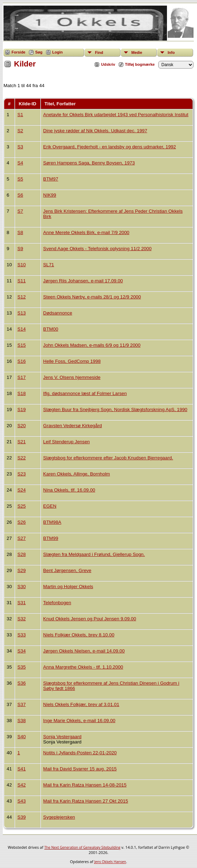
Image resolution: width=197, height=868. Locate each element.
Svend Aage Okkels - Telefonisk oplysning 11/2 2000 (97, 249)
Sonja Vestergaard (63, 737)
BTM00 (51, 329)
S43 (22, 801)
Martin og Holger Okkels (68, 587)
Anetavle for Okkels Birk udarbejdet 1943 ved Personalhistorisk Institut (116, 115)
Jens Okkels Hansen (110, 862)
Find (99, 52)
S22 (22, 458)
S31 (22, 603)
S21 (22, 442)
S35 (22, 667)
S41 (22, 769)
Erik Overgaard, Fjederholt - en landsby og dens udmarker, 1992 (110, 147)
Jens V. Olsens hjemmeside (72, 377)
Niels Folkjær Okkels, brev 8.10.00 (79, 635)
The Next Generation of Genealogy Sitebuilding (82, 847)
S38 (22, 721)
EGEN (50, 506)
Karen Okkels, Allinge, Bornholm (77, 474)
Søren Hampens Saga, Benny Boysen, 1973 (89, 163)
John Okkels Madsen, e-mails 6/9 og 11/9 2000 (92, 345)
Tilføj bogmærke (140, 64)
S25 (22, 506)
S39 (22, 817)
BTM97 (51, 179)
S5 (20, 179)
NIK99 (50, 195)
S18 (22, 393)
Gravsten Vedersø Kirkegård (73, 426)
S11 (22, 281)
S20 (22, 426)
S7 (20, 211)
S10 (22, 265)
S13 (22, 313)
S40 (22, 737)
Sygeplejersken (59, 817)
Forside (19, 52)
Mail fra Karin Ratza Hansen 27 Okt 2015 (86, 801)
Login (58, 52)
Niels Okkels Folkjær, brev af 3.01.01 (81, 704)
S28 (22, 554)
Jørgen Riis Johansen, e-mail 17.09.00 (83, 281)
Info (171, 52)
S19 (22, 410)
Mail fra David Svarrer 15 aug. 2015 (80, 769)
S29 (22, 570)
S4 (20, 163)
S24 (22, 490)
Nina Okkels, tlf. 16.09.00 (69, 490)
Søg (39, 52)
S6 (20, 195)
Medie (137, 52)
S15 (22, 345)
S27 (22, 538)
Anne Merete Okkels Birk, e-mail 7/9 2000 (86, 232)
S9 (20, 249)
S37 (22, 704)
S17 (22, 377)
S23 (22, 474)
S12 (22, 297)
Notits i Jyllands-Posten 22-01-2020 (80, 753)
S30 (22, 587)
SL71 (49, 265)
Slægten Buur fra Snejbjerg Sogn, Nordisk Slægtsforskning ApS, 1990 (115, 410)
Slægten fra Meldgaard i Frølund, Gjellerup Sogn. (94, 554)
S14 (22, 329)
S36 (22, 683)
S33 (22, 635)
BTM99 (51, 538)
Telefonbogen (57, 603)
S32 (22, 619)
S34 (22, 651)
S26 (22, 522)
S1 (20, 115)
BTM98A (52, 522)
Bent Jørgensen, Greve (67, 570)
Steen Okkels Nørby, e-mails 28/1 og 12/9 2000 (92, 297)
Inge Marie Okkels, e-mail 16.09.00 (79, 721)
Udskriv (108, 64)
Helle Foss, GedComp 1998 (72, 361)
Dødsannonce (58, 313)
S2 (20, 131)
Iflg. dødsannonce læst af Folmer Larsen (85, 393)
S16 (22, 361)
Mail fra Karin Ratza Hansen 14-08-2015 (85, 785)
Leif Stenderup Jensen (67, 442)
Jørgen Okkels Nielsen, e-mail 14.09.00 (84, 651)
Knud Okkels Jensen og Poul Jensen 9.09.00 (90, 619)
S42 (22, 785)
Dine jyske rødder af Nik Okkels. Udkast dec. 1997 (95, 131)
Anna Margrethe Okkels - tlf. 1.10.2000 (83, 667)
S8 (20, 232)
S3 (20, 147)
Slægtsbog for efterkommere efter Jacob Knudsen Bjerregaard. (108, 458)
